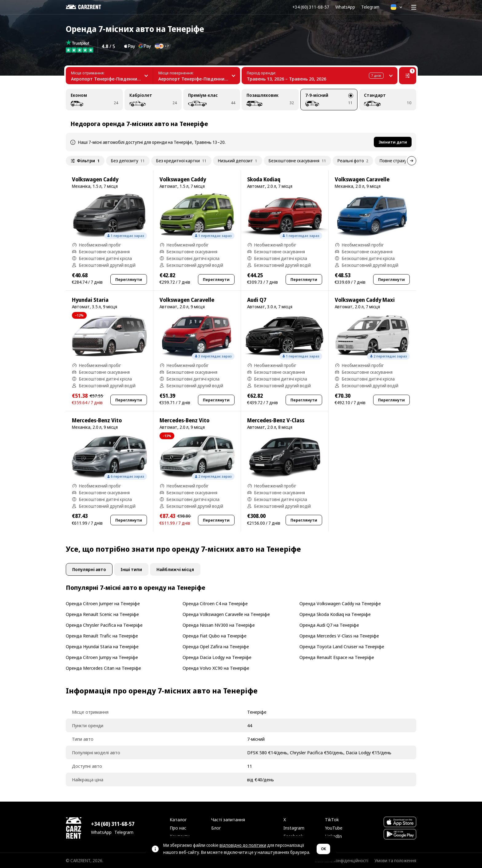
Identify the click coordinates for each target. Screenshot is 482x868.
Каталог (178, 819)
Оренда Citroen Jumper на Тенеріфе (103, 603)
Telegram (370, 7)
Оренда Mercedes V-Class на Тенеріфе (339, 636)
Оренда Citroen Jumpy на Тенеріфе (102, 657)
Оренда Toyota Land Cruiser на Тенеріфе (342, 646)
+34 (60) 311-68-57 (311, 7)
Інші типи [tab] (131, 569)
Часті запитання (228, 819)
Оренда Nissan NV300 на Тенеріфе (219, 625)
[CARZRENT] (88, 7)
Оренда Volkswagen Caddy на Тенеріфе (340, 603)
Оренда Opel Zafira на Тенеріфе (216, 646)
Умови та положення (395, 860)
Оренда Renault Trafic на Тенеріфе (102, 636)
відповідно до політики (243, 845)
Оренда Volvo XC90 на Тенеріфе (216, 668)
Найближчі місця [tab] (175, 569)
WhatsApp (345, 7)
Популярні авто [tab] (89, 569)
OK (323, 849)
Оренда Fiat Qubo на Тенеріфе (215, 636)
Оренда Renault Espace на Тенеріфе (337, 657)
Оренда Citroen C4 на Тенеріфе (215, 603)
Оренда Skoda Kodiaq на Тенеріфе (335, 614)
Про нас (178, 828)
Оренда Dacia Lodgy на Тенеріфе (217, 657)
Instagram (294, 828)
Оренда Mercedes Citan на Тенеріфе (103, 668)
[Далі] (412, 161)
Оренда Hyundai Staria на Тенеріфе (102, 646)
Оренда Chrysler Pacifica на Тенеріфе (104, 625)
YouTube (334, 828)
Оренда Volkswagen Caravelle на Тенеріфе (226, 614)
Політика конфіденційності (342, 860)
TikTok (332, 819)
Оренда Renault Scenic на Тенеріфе (102, 614)
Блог (216, 828)
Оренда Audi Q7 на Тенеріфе (329, 625)
